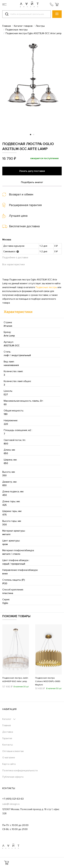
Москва (7, 240)
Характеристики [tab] (18, 312)
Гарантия (7, 738)
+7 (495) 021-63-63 (13, 799)
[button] (57, 4)
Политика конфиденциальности (20, 771)
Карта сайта (9, 764)
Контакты (8, 745)
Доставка (8, 732)
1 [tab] (31, 135)
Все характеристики (13, 264)
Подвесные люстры (46, 287)
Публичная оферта (13, 777)
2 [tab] (34, 135)
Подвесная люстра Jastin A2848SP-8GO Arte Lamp (15, 680)
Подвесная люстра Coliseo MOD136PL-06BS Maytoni (48, 681)
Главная (7, 725)
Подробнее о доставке (15, 258)
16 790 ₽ (9, 159)
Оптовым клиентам (13, 751)
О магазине (9, 758)
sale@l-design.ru (11, 804)
